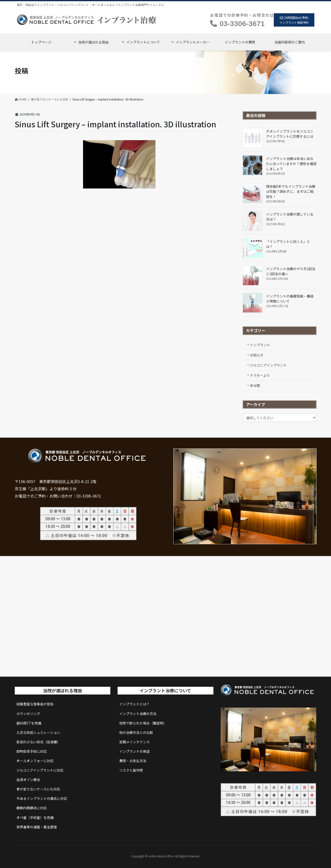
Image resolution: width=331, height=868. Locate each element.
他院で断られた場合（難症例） (143, 723)
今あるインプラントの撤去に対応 (42, 798)
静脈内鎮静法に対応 (32, 808)
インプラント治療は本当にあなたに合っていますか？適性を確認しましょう (291, 164)
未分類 (255, 385)
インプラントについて (143, 42)
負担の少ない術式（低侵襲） (38, 742)
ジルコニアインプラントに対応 (40, 770)
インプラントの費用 (240, 42)
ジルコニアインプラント (268, 365)
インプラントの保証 (134, 751)
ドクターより (260, 375)
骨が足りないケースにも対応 (38, 789)
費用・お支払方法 (133, 761)
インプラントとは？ (134, 704)
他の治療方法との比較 (136, 732)
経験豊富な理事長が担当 (35, 704)
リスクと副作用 (131, 770)
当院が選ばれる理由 (93, 42)
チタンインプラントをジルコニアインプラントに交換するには (290, 134)
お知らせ (257, 355)
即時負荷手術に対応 (32, 751)
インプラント (260, 345)
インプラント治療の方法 (138, 714)
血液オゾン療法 (28, 780)
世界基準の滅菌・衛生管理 (37, 827)
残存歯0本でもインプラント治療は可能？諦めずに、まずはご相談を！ (291, 191)
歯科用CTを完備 (29, 723)
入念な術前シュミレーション (38, 732)
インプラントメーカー (193, 42)
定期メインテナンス (134, 742)
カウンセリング (28, 714)
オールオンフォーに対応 (35, 761)
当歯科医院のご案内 (290, 42)
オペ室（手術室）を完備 (35, 817)
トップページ (41, 42)
